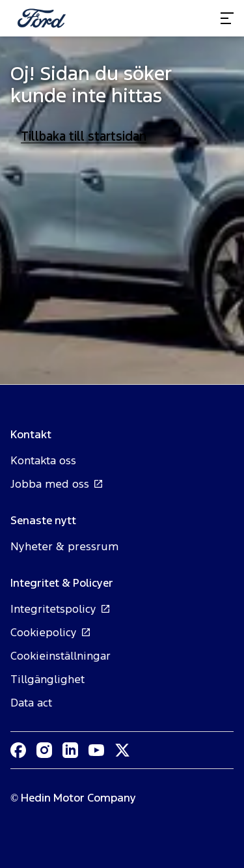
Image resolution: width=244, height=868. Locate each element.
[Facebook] (18, 750)
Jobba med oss (57, 484)
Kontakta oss (43, 460)
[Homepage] (42, 18)
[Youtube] (96, 750)
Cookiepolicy (51, 632)
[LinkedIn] (70, 750)
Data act (31, 703)
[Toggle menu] (227, 18)
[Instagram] (44, 750)
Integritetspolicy (61, 609)
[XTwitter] (122, 750)
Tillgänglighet (47, 679)
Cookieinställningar (61, 656)
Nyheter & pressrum (64, 546)
